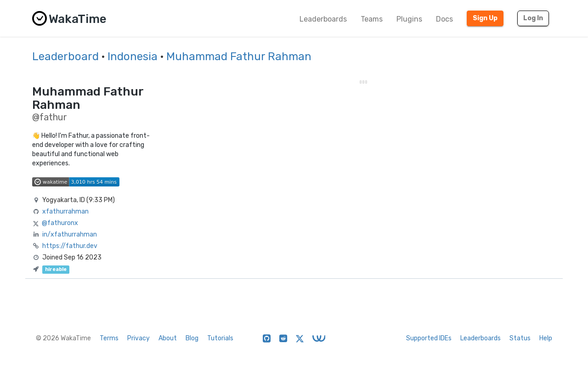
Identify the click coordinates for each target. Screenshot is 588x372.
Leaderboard (65, 56)
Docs (444, 19)
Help (546, 338)
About (168, 338)
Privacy (139, 338)
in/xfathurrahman (70, 234)
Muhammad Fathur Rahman (239, 56)
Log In (533, 18)
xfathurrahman (65, 211)
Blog (192, 338)
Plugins (409, 19)
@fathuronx (60, 223)
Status (520, 338)
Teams (372, 19)
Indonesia (133, 56)
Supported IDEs (429, 338)
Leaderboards (323, 19)
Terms (109, 338)
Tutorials (220, 338)
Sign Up (485, 18)
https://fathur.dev (70, 246)
